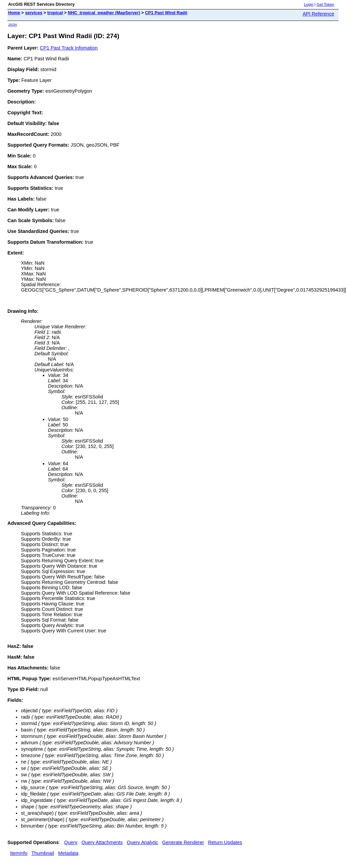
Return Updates (225, 842)
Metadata (68, 853)
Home (14, 13)
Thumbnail (43, 853)
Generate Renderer (183, 842)
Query (71, 842)
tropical (55, 13)
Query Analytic (143, 842)
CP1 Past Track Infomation (69, 48)
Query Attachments (102, 842)
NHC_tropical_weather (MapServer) (104, 13)
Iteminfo (19, 853)
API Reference (318, 14)
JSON (12, 24)
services (34, 13)
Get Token (325, 4)
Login (309, 4)
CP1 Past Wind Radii (166, 13)
